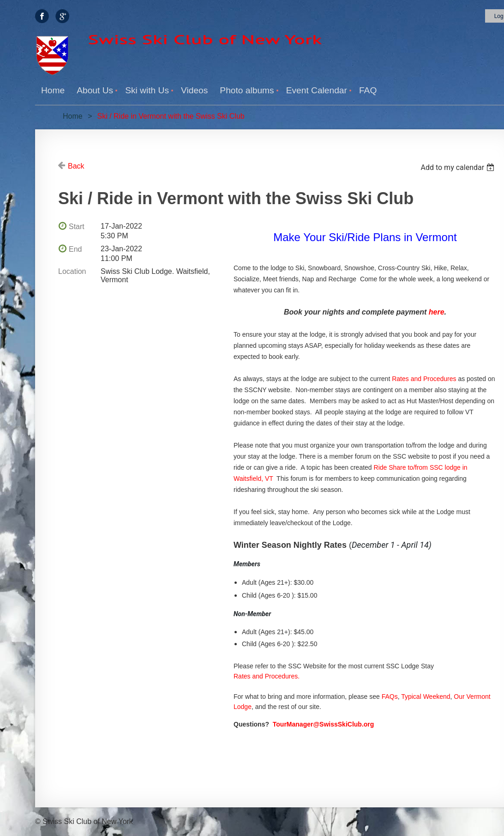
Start (77, 227)
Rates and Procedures (424, 379)
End (75, 249)
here (437, 312)
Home (73, 116)
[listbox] (459, 167)
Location (72, 271)
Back (76, 166)
